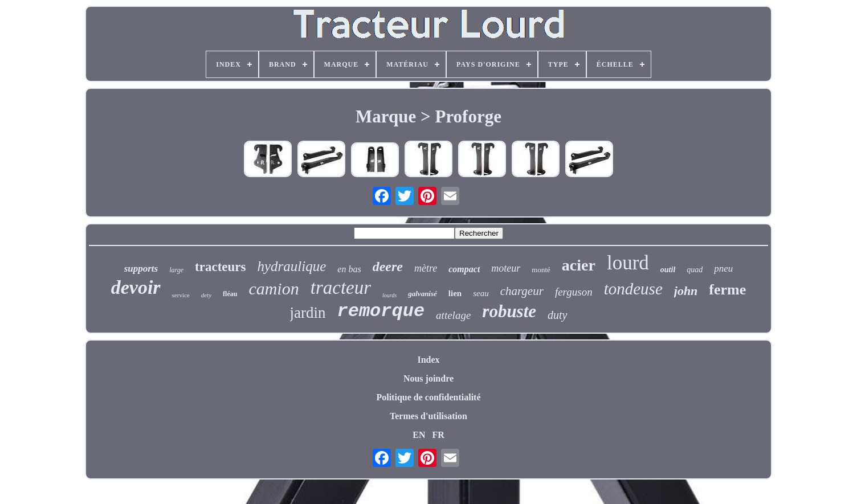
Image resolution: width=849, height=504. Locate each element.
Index (428, 360)
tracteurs (220, 267)
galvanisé (423, 294)
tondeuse (633, 289)
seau (481, 293)
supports (141, 269)
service (181, 295)
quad (695, 270)
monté (541, 270)
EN (419, 435)
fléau (230, 294)
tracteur (341, 288)
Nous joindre (428, 378)
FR (438, 435)
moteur (506, 268)
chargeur (522, 291)
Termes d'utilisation (428, 416)
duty (557, 315)
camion (274, 288)
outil (668, 270)
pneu (723, 269)
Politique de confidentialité (428, 397)
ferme (727, 290)
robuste (509, 311)
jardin (308, 313)
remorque (381, 311)
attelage (453, 315)
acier (579, 265)
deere (388, 267)
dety (206, 295)
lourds (389, 295)
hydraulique (291, 266)
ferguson (574, 292)
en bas (349, 269)
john (686, 291)
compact (464, 269)
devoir (136, 287)
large (176, 270)
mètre (426, 268)
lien (455, 293)
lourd (628, 263)
